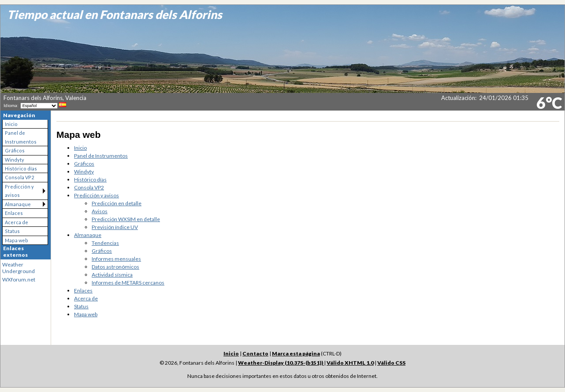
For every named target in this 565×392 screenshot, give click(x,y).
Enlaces (14, 213)
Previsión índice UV (115, 227)
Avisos (100, 211)
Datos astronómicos (115, 267)
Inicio (11, 124)
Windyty (15, 160)
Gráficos (15, 150)
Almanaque (18, 204)
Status (12, 231)
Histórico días (21, 168)
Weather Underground (19, 268)
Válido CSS (391, 363)
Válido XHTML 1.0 (350, 363)
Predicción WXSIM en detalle (126, 219)
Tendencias (105, 243)
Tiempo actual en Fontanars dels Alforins (115, 15)
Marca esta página (296, 353)
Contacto (255, 353)
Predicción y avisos (19, 191)
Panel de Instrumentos (21, 137)
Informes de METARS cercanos (128, 283)
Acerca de (17, 222)
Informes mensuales (116, 259)
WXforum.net (19, 279)
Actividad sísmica (112, 275)
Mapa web (17, 240)
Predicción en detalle (117, 203)
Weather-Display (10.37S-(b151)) (281, 363)
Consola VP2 (19, 177)
